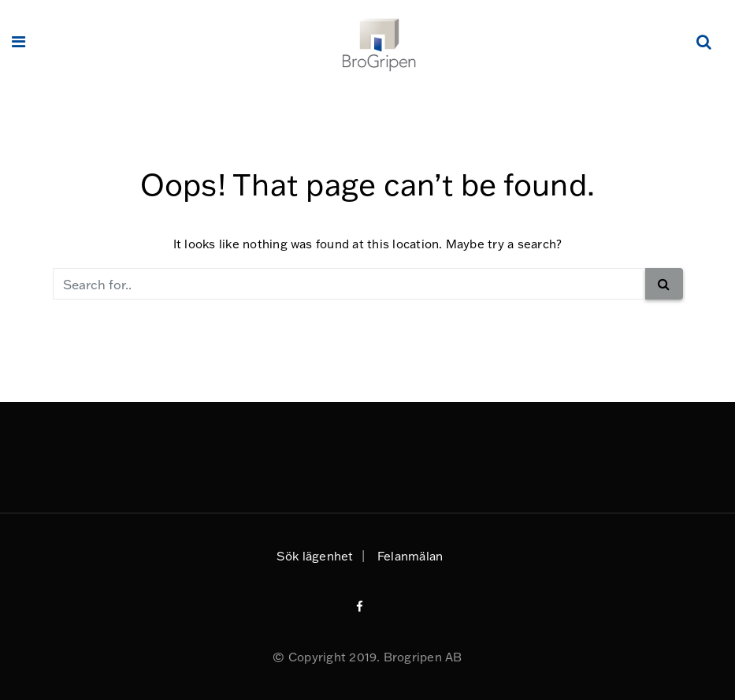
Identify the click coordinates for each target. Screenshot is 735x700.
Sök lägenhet (315, 556)
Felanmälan (410, 556)
